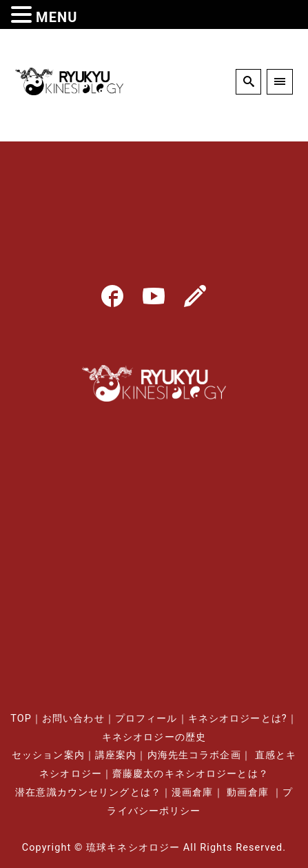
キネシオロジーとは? (238, 719)
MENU (57, 17)
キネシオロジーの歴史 (154, 737)
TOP (21, 719)
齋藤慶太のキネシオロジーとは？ (191, 774)
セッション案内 (48, 755)
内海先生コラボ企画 (194, 755)
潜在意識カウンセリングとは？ (88, 792)
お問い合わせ (73, 719)
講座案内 (116, 755)
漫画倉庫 (192, 792)
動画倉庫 (247, 792)
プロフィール (146, 719)
